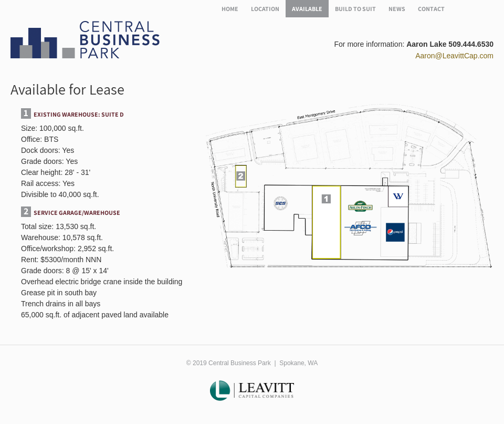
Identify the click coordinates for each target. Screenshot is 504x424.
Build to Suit (355, 9)
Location (265, 9)
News (397, 9)
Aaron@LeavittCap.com (454, 56)
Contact (431, 9)
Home (230, 9)
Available (307, 9)
